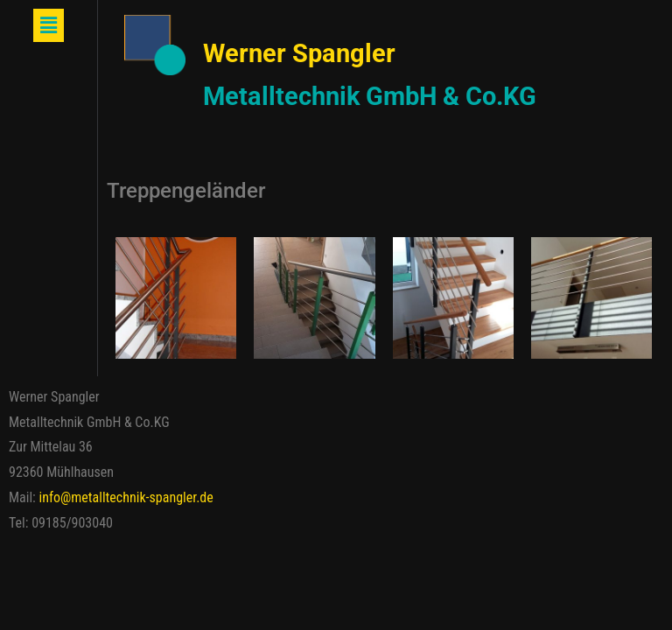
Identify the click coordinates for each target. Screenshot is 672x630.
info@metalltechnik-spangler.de (126, 497)
